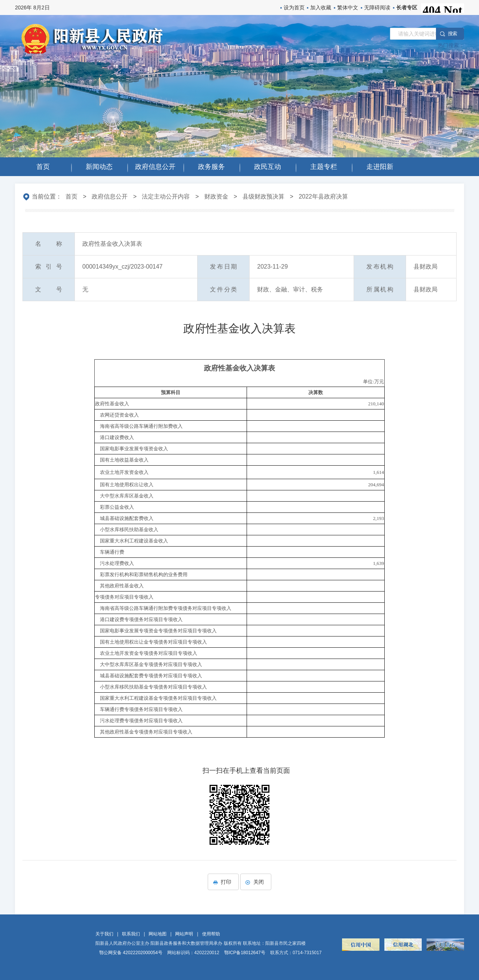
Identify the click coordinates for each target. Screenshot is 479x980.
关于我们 (104, 934)
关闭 (256, 882)
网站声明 (184, 934)
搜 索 (452, 34)
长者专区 (407, 7)
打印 (223, 882)
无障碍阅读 (377, 7)
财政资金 (216, 196)
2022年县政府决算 (323, 196)
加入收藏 (321, 7)
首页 (71, 196)
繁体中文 (348, 7)
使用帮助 (211, 934)
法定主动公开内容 (166, 196)
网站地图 (158, 934)
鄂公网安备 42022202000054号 (131, 953)
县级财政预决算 (263, 196)
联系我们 (131, 934)
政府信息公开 (110, 196)
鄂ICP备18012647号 (245, 953)
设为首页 (294, 7)
